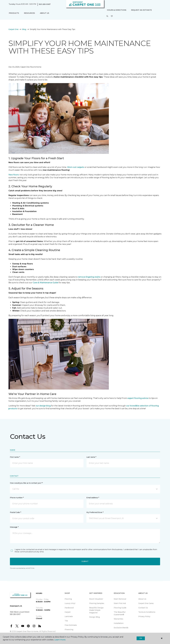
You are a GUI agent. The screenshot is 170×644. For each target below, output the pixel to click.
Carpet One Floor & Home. (28, 631)
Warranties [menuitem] (118, 619)
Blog (24, 29)
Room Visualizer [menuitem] (96, 599)
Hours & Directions (117, 10)
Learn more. (60, 640)
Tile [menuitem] (66, 621)
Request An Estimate (141, 10)
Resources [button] (29, 13)
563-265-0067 (45, 4)
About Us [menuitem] (142, 599)
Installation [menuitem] (119, 623)
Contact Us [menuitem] (143, 608)
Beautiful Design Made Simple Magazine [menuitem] (96, 610)
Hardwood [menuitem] (69, 608)
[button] (107, 16)
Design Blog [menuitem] (95, 617)
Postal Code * (15, 512)
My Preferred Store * (95, 512)
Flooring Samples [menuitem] (97, 603)
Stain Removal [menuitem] (120, 599)
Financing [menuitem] (69, 630)
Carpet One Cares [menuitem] (146, 603)
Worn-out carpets (76, 167)
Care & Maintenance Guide (46, 283)
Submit (85, 561)
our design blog (43, 406)
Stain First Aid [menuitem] (120, 603)
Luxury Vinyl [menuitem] (70, 603)
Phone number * (17, 498)
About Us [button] (45, 13)
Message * (14, 527)
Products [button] (14, 13)
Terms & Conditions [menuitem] (147, 612)
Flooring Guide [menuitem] (120, 608)
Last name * (91, 457)
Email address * (93, 498)
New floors (14, 175)
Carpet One (13, 29)
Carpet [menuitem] (68, 612)
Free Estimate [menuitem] (71, 625)
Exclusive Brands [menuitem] (121, 628)
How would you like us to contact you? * (26, 483)
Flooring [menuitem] (68, 599)
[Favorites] (112, 16)
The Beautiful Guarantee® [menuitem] (120, 613)
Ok (141, 638)
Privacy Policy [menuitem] (144, 616)
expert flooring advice (138, 398)
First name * (15, 457)
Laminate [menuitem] (69, 616)
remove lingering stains (89, 277)
